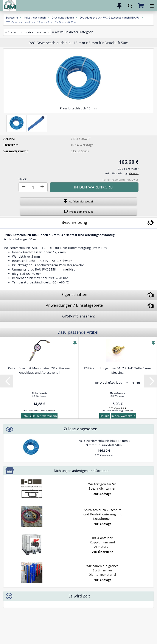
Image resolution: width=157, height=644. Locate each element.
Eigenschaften (74, 294)
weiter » (43, 32)
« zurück (27, 32)
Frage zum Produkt (78, 212)
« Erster (11, 32)
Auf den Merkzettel (78, 201)
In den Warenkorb (45, 416)
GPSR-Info (71, 316)
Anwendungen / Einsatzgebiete (74, 305)
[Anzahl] (33, 187)
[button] (24, 187)
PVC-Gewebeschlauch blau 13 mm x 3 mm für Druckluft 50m (104, 443)
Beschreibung (74, 222)
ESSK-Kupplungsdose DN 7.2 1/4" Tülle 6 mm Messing (118, 370)
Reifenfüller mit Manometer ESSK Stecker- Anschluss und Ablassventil (39, 370)
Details (26, 416)
